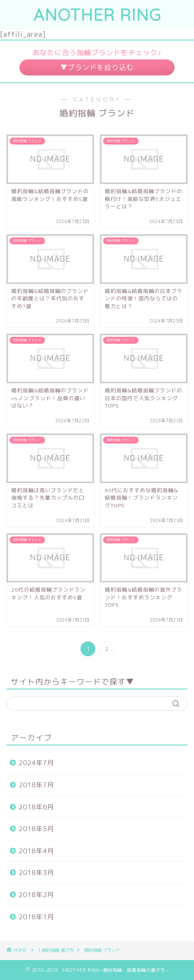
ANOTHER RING (97, 15)
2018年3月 (36, 873)
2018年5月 (36, 829)
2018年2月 (36, 895)
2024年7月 (36, 763)
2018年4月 (36, 851)
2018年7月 (36, 785)
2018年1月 (36, 917)
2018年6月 (36, 807)
